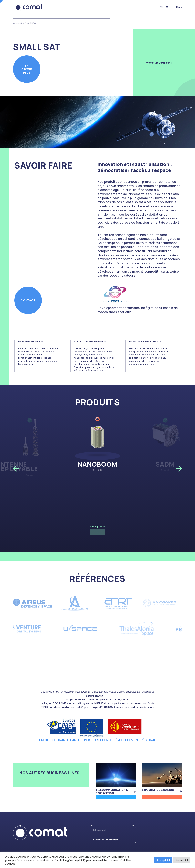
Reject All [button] (182, 860)
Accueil (18, 23)
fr (167, 7)
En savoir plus (27, 69)
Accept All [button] (163, 860)
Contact (28, 300)
